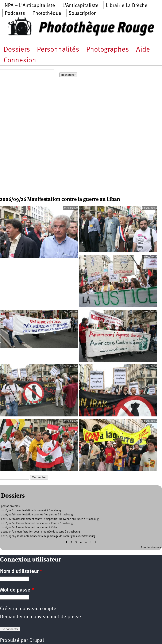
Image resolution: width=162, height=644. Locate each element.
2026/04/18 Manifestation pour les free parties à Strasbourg (37, 515)
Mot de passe (17, 590)
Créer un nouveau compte (28, 609)
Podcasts (15, 14)
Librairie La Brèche (127, 6)
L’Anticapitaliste (80, 6)
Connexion (20, 61)
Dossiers (17, 50)
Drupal (37, 641)
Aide (143, 50)
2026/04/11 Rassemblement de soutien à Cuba (29, 528)
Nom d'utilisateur (21, 572)
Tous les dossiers (151, 547)
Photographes (108, 50)
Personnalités (58, 50)
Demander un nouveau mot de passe (40, 617)
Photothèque (47, 14)
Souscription (83, 14)
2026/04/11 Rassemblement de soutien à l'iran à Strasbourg (37, 523)
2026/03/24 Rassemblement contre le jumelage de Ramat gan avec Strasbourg (48, 536)
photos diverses (10, 506)
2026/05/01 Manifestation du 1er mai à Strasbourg (31, 510)
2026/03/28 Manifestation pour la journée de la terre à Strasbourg (40, 532)
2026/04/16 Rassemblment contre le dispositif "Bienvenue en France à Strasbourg (50, 519)
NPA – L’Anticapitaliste (30, 6)
